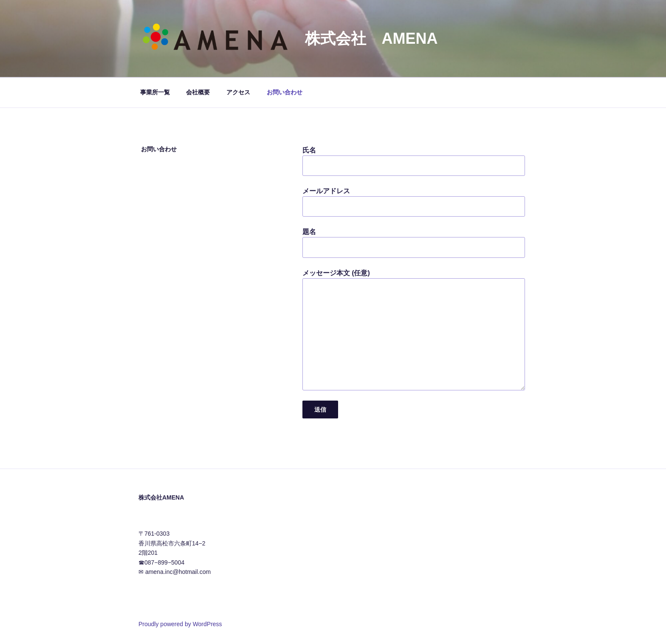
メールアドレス (414, 202)
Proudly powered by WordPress (180, 624)
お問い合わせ (285, 92)
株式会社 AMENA (371, 38)
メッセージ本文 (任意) (414, 330)
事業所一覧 (155, 92)
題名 (414, 243)
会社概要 (198, 92)
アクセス (238, 92)
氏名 (414, 161)
